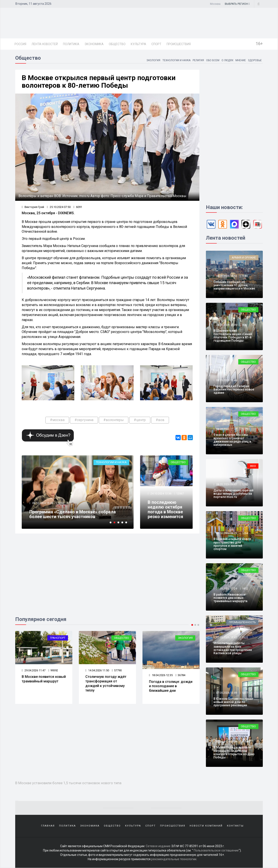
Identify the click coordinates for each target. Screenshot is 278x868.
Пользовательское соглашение (216, 851)
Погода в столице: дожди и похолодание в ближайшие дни (171, 686)
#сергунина (84, 420)
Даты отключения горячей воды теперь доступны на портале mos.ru (233, 494)
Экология (152, 60)
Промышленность (242, 622)
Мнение (240, 60)
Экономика (94, 44)
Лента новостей (45, 44)
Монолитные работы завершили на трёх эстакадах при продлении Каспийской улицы (233, 648)
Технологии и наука (176, 60)
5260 (61, 503)
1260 (245, 484)
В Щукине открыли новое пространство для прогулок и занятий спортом (232, 544)
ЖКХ (253, 466)
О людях (227, 60)
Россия (20, 44)
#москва (57, 420)
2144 (245, 380)
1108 (245, 742)
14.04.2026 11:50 (97, 670)
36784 (180, 675)
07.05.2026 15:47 (226, 637)
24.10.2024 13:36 (161, 493)
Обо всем (212, 60)
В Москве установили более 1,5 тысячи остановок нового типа (69, 783)
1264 (245, 533)
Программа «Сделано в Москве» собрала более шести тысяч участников (73, 514)
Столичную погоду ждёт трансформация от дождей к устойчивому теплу (106, 683)
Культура (138, 44)
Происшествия (179, 44)
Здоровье (255, 60)
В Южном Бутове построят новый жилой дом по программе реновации (233, 702)
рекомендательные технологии (174, 859)
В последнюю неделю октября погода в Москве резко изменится (165, 509)
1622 (245, 637)
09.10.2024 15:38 (42, 503)
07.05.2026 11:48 (226, 742)
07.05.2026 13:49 (226, 693)
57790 (117, 670)
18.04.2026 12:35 (161, 675)
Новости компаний (206, 826)
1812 (245, 589)
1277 (245, 693)
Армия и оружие (244, 258)
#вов (160, 420)
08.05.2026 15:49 (226, 325)
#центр (140, 420)
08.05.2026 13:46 (226, 380)
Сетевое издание (158, 846)
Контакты (235, 826)
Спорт (156, 44)
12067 (180, 493)
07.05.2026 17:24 (226, 589)
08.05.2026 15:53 (226, 276)
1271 (245, 429)
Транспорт (58, 638)
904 (244, 325)
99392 (53, 670)
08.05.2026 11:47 (226, 429)
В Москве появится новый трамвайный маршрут (44, 679)
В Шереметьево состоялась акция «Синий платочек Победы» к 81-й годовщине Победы (233, 336)
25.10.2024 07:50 (59, 207)
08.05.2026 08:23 (226, 533)
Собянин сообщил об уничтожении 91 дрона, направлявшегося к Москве (234, 285)
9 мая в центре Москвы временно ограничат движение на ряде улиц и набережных (232, 440)
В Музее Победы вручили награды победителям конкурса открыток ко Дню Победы (234, 752)
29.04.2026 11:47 (34, 670)
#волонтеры (114, 420)
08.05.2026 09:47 (226, 484)
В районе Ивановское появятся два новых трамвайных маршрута (230, 598)
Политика (71, 44)
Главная (48, 826)
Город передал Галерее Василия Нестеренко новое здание (234, 390)
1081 (245, 276)
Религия (198, 60)
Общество (117, 44)
